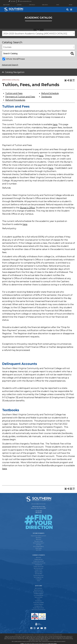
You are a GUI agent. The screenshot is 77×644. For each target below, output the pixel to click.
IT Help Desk (38, 579)
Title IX (38, 581)
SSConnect (38, 539)
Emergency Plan (38, 606)
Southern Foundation (38, 592)
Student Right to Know (38, 608)
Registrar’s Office (39, 572)
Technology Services (38, 577)
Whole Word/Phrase (15, 59)
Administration (39, 588)
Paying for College (38, 541)
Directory (68, 5)
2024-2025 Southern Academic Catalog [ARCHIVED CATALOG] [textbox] (35, 34)
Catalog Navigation (15, 72)
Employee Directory (39, 594)
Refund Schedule (50, 93)
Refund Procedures (15, 100)
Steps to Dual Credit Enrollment (39, 536)
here (55, 124)
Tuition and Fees (14, 93)
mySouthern (19, 5)
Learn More (38, 550)
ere (42, 156)
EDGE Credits (39, 548)
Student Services (39, 559)
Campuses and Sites (38, 595)
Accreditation (39, 601)
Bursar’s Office (27, 208)
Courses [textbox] (7, 47)
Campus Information (39, 575)
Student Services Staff (39, 561)
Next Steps (39, 545)
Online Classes (30, 5)
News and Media (38, 597)
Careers (38, 599)
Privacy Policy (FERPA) (39, 603)
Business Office (39, 574)
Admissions (38, 538)
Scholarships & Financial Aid (39, 563)
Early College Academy (38, 547)
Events (55, 5)
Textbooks (46, 97)
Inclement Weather (39, 604)
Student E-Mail (38, 570)
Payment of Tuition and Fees (20, 97)
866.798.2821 (12, 1)
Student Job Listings (39, 567)
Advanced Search (10, 65)
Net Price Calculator (38, 568)
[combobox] (38, 33)
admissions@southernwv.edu (24, 1)
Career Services (38, 565)
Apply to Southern (5, 5)
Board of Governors (38, 590)
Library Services (43, 5)
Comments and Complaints (38, 610)
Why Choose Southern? (39, 543)
